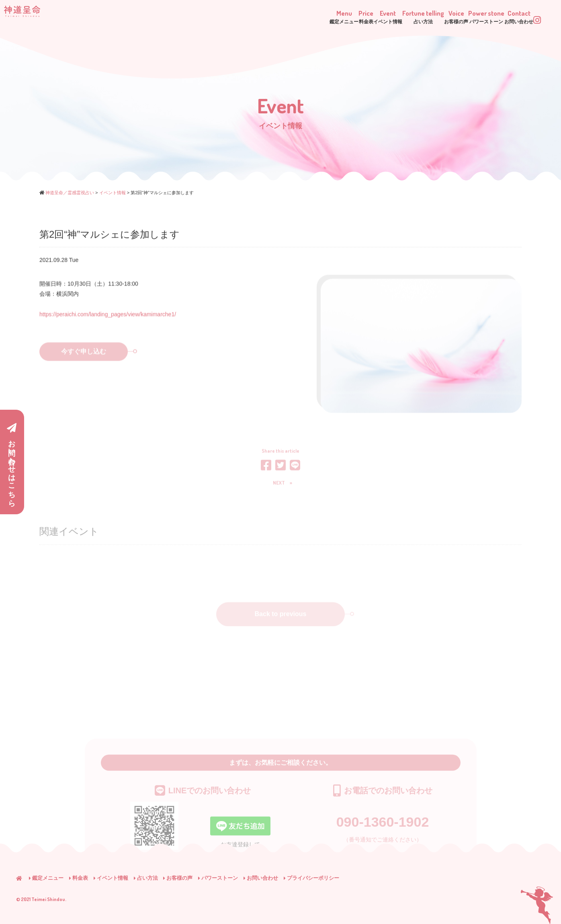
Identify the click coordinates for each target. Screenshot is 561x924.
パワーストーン (218, 878)
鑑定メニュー (46, 878)
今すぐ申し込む (94, 360)
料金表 (79, 878)
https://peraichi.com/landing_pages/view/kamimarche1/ (108, 317)
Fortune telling (349, 16)
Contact (502, 16)
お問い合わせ (261, 878)
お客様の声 (178, 878)
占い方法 (146, 878)
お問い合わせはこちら (12, 463)
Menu (215, 16)
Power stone (450, 16)
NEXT (279, 485)
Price (255, 16)
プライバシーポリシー (311, 878)
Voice (401, 16)
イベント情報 (111, 878)
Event (295, 16)
